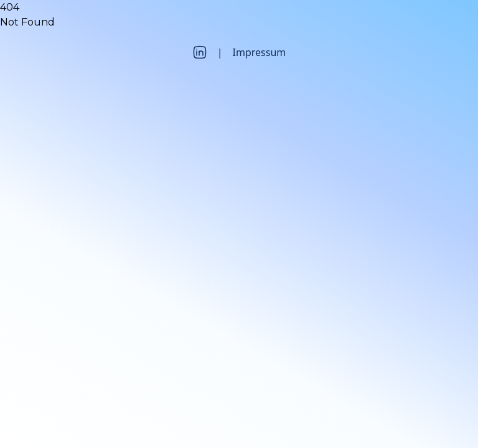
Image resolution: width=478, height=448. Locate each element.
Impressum (260, 52)
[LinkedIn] (200, 52)
